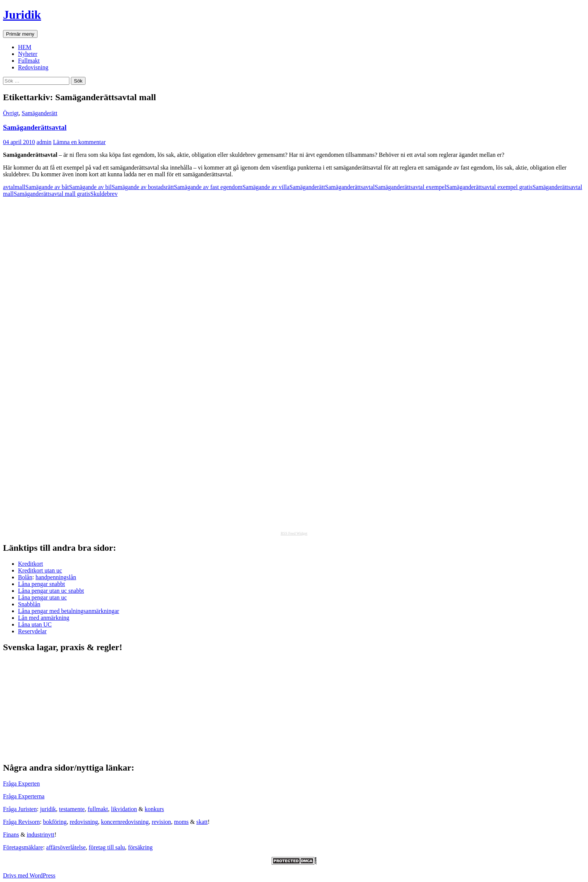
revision (161, 822)
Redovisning (33, 67)
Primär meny (20, 34)
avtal (9, 187)
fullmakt (98, 809)
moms (181, 822)
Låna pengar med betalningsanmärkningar (69, 611)
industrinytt (40, 835)
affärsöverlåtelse (66, 847)
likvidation (124, 809)
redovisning (84, 822)
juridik (48, 809)
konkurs (154, 809)
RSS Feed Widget (294, 533)
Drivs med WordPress (29, 875)
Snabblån (29, 604)
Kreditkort (31, 564)
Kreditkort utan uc (40, 570)
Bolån (25, 577)
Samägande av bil (90, 187)
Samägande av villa (266, 187)
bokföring (55, 822)
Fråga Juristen (20, 809)
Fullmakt (29, 61)
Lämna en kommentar (79, 142)
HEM (25, 47)
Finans (11, 835)
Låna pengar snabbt (41, 584)
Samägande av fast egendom (208, 187)
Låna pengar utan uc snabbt (51, 591)
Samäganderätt (40, 113)
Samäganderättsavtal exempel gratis (489, 187)
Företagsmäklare (23, 847)
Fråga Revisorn (21, 822)
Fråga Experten (21, 784)
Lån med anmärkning (44, 618)
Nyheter (28, 54)
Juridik (22, 15)
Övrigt (11, 113)
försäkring (140, 847)
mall (20, 187)
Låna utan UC (35, 624)
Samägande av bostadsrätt (143, 187)
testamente (72, 809)
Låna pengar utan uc (42, 597)
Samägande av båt (47, 187)
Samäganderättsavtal (35, 127)
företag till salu (107, 847)
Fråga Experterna (24, 796)
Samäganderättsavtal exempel (410, 187)
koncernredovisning (125, 822)
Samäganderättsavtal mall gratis (52, 194)
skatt (202, 822)
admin (44, 142)
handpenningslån (56, 577)
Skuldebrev (104, 194)
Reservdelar (32, 631)
